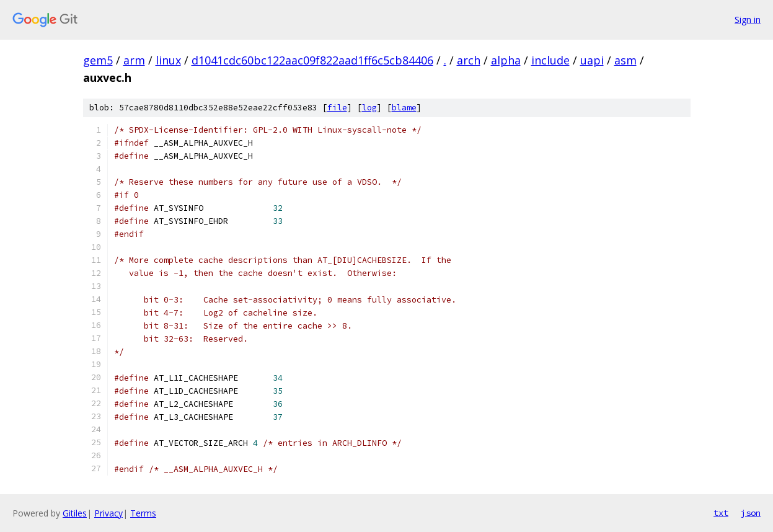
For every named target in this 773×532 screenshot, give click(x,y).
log (369, 108)
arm (134, 60)
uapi (592, 60)
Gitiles (75, 513)
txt (721, 513)
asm (625, 60)
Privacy (108, 513)
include (550, 60)
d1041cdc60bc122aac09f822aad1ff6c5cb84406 (312, 60)
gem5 (98, 60)
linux (168, 60)
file (337, 108)
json (751, 513)
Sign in (748, 20)
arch (469, 60)
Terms (143, 513)
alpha (506, 60)
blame (404, 108)
